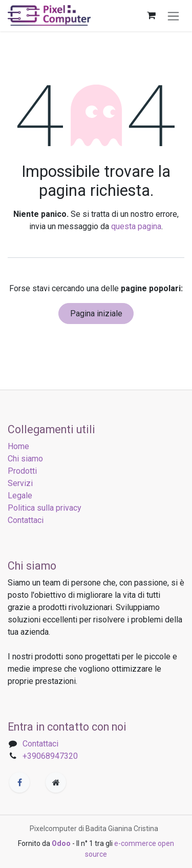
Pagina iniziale (96, 314)
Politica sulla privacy (45, 508)
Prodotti (22, 471)
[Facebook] (19, 782)
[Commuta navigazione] (173, 16)
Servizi (20, 483)
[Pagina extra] (56, 782)
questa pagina (136, 226)
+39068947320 (50, 756)
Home (18, 446)
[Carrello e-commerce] (151, 15)
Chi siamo (25, 459)
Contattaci (26, 520)
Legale (20, 496)
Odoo (62, 843)
